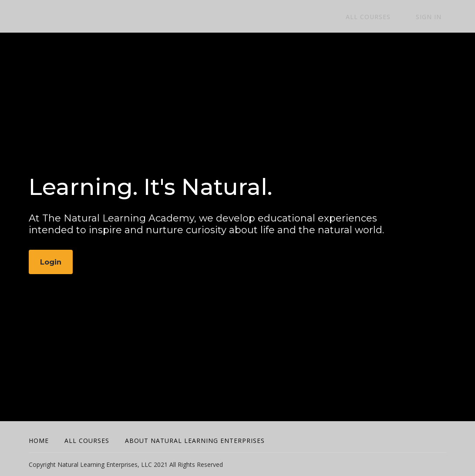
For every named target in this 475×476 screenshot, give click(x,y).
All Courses (383, 17)
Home (39, 441)
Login (52, 262)
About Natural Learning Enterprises (195, 441)
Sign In (434, 17)
